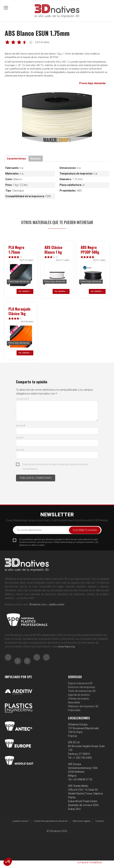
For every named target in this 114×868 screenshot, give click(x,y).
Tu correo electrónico (29, 530)
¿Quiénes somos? (21, 821)
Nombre (20, 426)
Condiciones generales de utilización (51, 821)
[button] (8, 862)
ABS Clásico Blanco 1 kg (53, 250)
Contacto (100, 821)
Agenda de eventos (79, 695)
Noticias (36, 159)
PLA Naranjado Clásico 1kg (19, 311)
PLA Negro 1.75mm (16, 250)
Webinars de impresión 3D (83, 706)
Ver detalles (24, 291)
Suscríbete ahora (85, 530)
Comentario (22, 399)
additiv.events (57, 604)
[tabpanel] (57, 117)
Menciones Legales (82, 821)
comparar (83, 862)
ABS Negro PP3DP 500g (90, 250)
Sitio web (20, 450)
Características (16, 159)
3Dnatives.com (38, 604)
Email (19, 438)
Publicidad (74, 710)
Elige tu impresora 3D (80, 683)
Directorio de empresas (82, 687)
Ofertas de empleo (79, 699)
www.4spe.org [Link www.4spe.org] (66, 647)
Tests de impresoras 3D (82, 691)
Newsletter (74, 702)
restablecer (96, 862)
